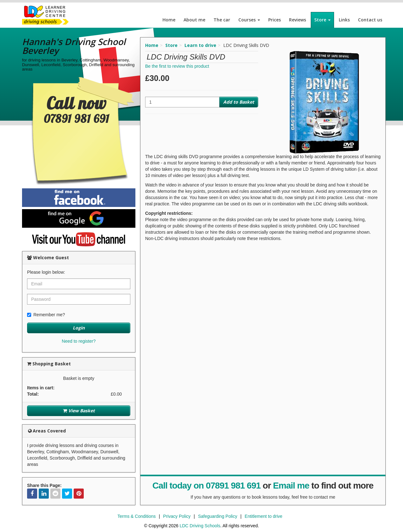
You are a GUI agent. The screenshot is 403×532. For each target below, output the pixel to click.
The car (222, 20)
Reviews (298, 20)
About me (194, 20)
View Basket (79, 411)
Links (344, 20)
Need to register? (79, 341)
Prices (275, 20)
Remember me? (46, 315)
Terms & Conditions (136, 516)
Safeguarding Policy (218, 516)
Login (79, 328)
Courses (249, 20)
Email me (291, 486)
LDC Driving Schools (200, 526)
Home (169, 20)
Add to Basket (239, 102)
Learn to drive (200, 45)
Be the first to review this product (177, 66)
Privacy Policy (177, 516)
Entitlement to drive (264, 516)
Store (322, 20)
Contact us (370, 20)
